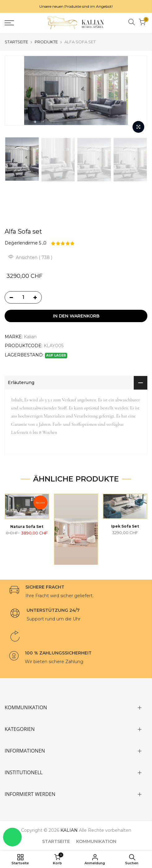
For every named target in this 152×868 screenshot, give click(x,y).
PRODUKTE (46, 42)
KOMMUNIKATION (96, 841)
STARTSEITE (16, 42)
